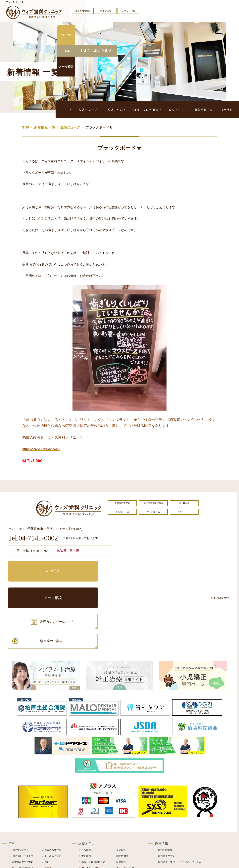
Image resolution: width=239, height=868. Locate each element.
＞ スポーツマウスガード (92, 834)
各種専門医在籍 (83, 11)
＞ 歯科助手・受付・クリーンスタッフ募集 (178, 810)
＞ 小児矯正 (120, 828)
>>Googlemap (220, 598)
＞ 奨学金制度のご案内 (21, 810)
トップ (94, 110)
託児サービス (128, 11)
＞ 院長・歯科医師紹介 (21, 816)
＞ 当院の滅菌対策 (51, 798)
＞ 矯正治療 (120, 822)
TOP (26, 127)
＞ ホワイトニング (88, 816)
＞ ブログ (47, 816)
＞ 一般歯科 (85, 798)
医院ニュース (70, 127)
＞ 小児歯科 (120, 798)
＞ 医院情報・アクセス (21, 804)
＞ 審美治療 (85, 822)
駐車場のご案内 (87, 584)
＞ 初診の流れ (16, 828)
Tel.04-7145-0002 (33, 538)
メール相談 (87, 567)
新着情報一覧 (210, 110)
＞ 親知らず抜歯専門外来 (92, 810)
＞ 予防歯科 (85, 804)
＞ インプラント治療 (124, 816)
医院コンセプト (113, 110)
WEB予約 (33, 567)
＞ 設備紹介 (15, 822)
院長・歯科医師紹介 (162, 110)
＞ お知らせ (48, 810)
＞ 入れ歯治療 (86, 828)
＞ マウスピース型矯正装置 (128, 834)
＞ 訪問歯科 (120, 840)
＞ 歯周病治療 (121, 804)
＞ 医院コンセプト (19, 798)
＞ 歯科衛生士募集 (165, 804)
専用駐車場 (106, 11)
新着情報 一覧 (45, 127)
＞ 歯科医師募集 (164, 798)
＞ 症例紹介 (48, 822)
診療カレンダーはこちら (37, 584)
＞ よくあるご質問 (51, 804)
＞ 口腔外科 (120, 810)
